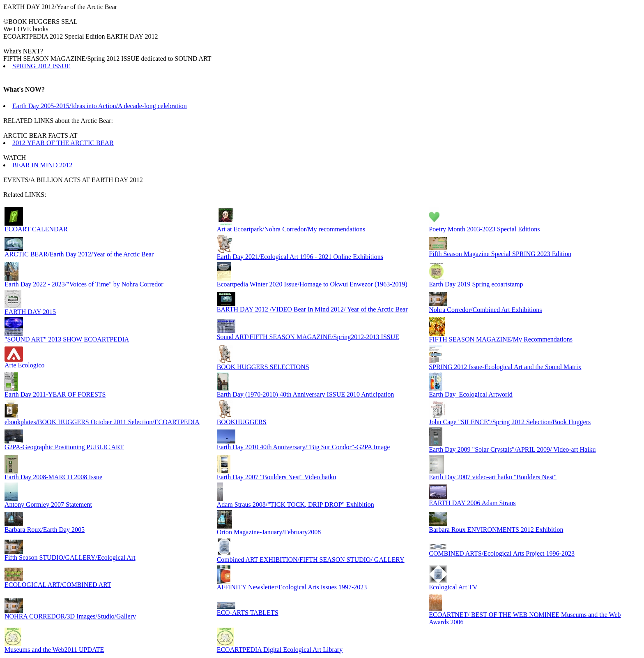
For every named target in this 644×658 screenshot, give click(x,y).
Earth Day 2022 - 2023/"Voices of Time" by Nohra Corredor (84, 284)
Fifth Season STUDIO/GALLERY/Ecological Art (70, 558)
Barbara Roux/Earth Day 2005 (45, 530)
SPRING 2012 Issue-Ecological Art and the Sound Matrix (505, 367)
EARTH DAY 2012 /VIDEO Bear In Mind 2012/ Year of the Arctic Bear (312, 309)
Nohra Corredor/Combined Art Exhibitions (485, 310)
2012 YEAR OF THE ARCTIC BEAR (63, 143)
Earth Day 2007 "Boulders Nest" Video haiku (277, 477)
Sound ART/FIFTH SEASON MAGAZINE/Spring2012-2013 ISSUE (308, 337)
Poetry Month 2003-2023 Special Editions (484, 229)
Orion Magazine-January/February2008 (269, 532)
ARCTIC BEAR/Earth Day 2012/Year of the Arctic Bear (79, 254)
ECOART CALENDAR (36, 229)
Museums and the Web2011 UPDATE (54, 650)
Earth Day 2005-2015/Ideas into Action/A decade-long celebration (100, 106)
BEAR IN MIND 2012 (42, 165)
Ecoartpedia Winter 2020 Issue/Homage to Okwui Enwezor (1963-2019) (312, 284)
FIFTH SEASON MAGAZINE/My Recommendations (501, 339)
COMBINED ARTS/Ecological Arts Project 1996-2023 (502, 553)
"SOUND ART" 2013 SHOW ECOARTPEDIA (67, 339)
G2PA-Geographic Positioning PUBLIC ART (64, 447)
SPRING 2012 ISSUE (41, 66)
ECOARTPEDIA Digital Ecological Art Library (280, 650)
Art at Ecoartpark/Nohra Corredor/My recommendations (291, 229)
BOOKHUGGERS (242, 422)
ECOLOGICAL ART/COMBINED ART (58, 585)
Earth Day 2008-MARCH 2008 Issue (53, 477)
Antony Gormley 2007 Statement (48, 504)
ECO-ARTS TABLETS (248, 613)
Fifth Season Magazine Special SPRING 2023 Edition (500, 254)
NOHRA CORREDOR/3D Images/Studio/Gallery (70, 616)
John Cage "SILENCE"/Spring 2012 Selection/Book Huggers (510, 422)
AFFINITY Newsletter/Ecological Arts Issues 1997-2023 (292, 587)
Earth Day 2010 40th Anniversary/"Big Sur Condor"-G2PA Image (304, 447)
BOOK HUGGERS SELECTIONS (263, 367)
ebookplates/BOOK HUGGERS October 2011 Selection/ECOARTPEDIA (102, 422)
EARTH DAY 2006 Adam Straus (472, 503)
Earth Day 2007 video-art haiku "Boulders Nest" (493, 477)
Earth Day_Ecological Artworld (471, 394)
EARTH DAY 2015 (30, 312)
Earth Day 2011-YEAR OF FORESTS (55, 394)
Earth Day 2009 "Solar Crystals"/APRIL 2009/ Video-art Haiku (512, 449)
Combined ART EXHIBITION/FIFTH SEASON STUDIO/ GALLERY (311, 560)
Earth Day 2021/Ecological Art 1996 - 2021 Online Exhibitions (300, 257)
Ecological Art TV (453, 587)
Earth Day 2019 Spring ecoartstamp (476, 284)
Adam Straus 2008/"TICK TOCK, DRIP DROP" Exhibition (296, 504)
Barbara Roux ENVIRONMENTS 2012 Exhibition (496, 530)
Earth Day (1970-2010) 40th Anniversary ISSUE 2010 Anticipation (306, 394)
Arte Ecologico (24, 365)
